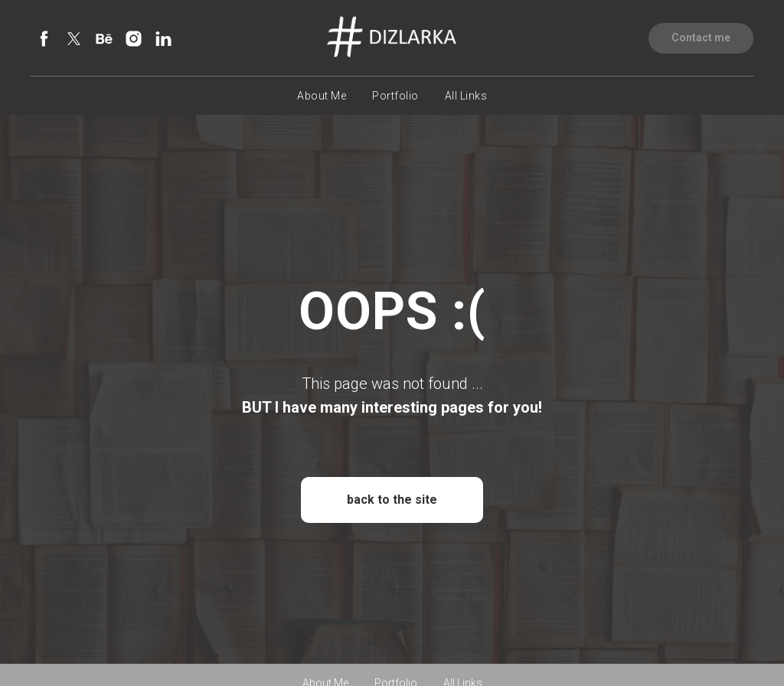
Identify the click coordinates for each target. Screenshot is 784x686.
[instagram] (134, 39)
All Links (466, 96)
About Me (322, 96)
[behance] (104, 39)
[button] (701, 38)
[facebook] (44, 39)
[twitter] (74, 39)
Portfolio (395, 96)
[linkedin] (163, 39)
